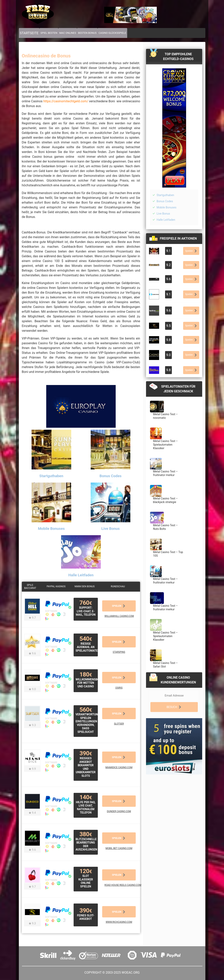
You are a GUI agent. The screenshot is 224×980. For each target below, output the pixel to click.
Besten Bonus (87, 33)
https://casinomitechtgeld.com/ (66, 101)
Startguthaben (165, 195)
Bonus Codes (165, 201)
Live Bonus (163, 214)
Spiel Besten (49, 33)
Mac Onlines (68, 33)
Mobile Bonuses (166, 207)
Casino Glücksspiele (112, 33)
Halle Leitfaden (166, 220)
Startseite (29, 33)
